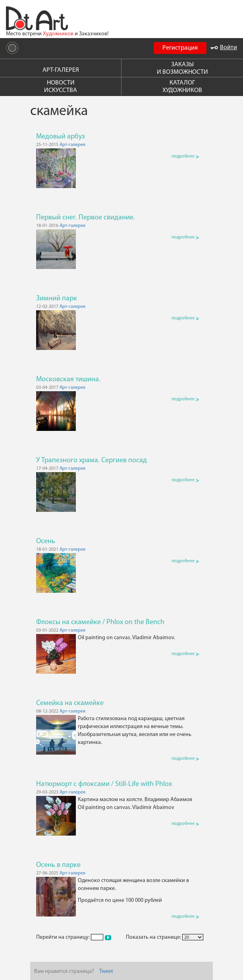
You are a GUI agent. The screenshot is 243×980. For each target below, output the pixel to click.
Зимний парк (57, 299)
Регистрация (180, 48)
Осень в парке (58, 865)
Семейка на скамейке (70, 703)
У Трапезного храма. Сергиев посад (92, 460)
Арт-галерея (72, 145)
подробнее (185, 156)
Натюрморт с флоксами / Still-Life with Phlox (104, 784)
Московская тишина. (68, 380)
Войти (224, 48)
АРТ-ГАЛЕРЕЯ (61, 70)
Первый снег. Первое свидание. (86, 218)
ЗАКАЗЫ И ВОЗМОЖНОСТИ (182, 68)
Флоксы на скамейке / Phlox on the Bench (100, 622)
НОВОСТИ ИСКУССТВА (61, 87)
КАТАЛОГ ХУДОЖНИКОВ (182, 87)
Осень (46, 541)
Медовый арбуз (61, 137)
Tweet (106, 971)
